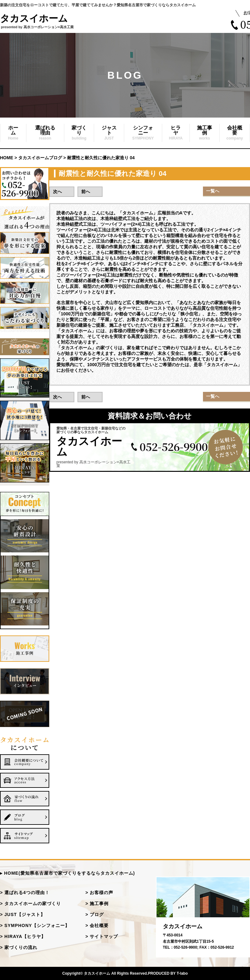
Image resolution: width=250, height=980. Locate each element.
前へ (86, 192)
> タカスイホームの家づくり (30, 904)
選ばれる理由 (45, 133)
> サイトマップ (102, 936)
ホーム (13, 133)
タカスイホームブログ (40, 158)
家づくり (79, 133)
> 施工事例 (97, 904)
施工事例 (205, 133)
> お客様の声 (99, 893)
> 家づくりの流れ (19, 947)
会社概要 (235, 133)
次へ (57, 192)
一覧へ (213, 191)
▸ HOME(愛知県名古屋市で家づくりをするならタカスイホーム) (67, 873)
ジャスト (109, 133)
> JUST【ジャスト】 (23, 914)
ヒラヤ (176, 133)
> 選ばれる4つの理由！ (25, 893)
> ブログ (95, 914)
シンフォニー (143, 133)
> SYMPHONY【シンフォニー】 (35, 925)
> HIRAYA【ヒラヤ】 (23, 936)
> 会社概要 (97, 925)
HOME (7, 158)
